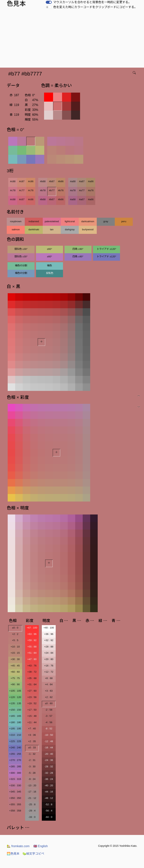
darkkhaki (34, 229)
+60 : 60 (15, 672)
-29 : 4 (32, 811)
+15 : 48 (32, 716)
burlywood (88, 229)
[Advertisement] (73, 39)
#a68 (73, 199)
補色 (49, 266)
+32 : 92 (49, 640)
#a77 (82, 190)
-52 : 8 (49, 804)
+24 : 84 (49, 653)
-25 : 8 (32, 804)
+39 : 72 (32, 672)
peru (124, 221)
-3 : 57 (49, 716)
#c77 (22, 190)
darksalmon (88, 221)
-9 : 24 (32, 779)
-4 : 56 (49, 722)
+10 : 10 (15, 647)
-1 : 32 (32, 754)
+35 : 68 (32, 678)
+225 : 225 (15, 741)
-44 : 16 (49, 792)
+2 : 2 (15, 634)
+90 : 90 (15, 684)
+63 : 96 (32, 634)
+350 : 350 (15, 798)
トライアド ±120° (106, 249)
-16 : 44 (49, 748)
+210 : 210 (15, 735)
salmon (16, 229)
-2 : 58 (49, 710)
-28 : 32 (49, 766)
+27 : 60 (32, 691)
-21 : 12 (32, 798)
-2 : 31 (32, 760)
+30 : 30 (15, 659)
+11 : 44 (32, 722)
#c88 (13, 181)
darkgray (70, 229)
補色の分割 (21, 266)
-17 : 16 (32, 792)
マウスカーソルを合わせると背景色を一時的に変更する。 (92, 2)
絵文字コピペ (33, 854)
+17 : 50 (32, 710)
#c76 (31, 190)
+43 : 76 (32, 666)
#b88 (43, 181)
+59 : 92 (32, 640)
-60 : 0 (49, 817)
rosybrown (16, 221)
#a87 (82, 181)
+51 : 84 (32, 653)
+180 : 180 (15, 722)
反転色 (50, 273)
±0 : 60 (49, 703)
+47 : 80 (32, 659)
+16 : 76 (49, 666)
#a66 (91, 199)
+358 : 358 (15, 811)
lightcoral (70, 221)
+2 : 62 (49, 697)
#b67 (52, 199)
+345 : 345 (15, 792)
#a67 (82, 199)
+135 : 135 (15, 703)
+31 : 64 (32, 684)
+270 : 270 (15, 760)
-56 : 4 (49, 811)
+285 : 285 (15, 766)
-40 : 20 (49, 785)
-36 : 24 (49, 779)
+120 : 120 (15, 697)
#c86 (31, 181)
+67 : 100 (32, 628)
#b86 (61, 181)
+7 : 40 (32, 729)
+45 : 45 (15, 666)
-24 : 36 (49, 760)
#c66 (31, 199)
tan (52, 229)
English (41, 846)
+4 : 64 (49, 684)
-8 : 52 (49, 729)
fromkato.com (18, 846)
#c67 (22, 199)
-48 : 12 (49, 798)
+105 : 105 (15, 691)
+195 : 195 (15, 729)
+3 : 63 (49, 691)
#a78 (73, 190)
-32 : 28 (49, 773)
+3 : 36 (32, 735)
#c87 (22, 181)
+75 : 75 (15, 678)
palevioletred (52, 221)
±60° (49, 249)
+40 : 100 (49, 628)
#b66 (61, 199)
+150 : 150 (15, 710)
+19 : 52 (32, 703)
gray (106, 221)
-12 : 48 (49, 741)
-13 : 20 (32, 785)
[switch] (49, 2)
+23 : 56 (32, 697)
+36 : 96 (49, 634)
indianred (34, 221)
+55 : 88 (32, 647)
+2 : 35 (32, 741)
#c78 (13, 190)
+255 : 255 (15, 754)
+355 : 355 (15, 804)
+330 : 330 (15, 785)
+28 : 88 (49, 647)
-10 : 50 (49, 735)
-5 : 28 (32, 773)
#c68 (13, 199)
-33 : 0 (32, 817)
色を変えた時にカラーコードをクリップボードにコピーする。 (95, 7)
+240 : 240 (15, 748)
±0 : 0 (15, 628)
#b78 (43, 190)
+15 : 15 (15, 653)
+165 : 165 (15, 716)
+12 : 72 (49, 672)
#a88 (73, 181)
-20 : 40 (49, 754)
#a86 (91, 181)
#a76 (91, 190)
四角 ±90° (78, 249)
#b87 (52, 181)
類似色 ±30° (21, 249)
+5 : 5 (15, 640)
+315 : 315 (15, 779)
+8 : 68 (49, 678)
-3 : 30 (32, 766)
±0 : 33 (32, 748)
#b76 (61, 190)
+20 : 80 (49, 659)
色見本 (13, 854)
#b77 (52, 190)
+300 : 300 (15, 773)
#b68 (43, 199)
